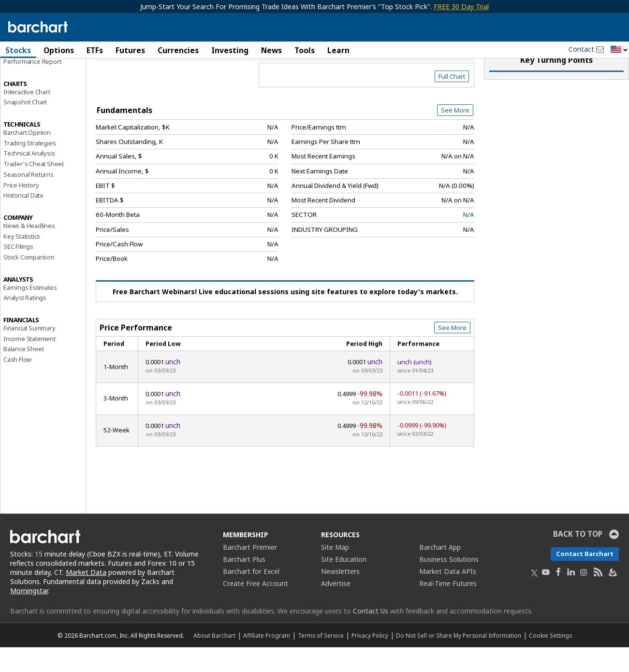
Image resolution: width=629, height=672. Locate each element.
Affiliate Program (267, 660)
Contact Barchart (585, 579)
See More (455, 135)
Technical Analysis (29, 178)
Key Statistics (22, 261)
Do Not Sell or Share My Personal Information (459, 660)
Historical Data (23, 220)
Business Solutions (449, 584)
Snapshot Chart (25, 127)
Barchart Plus (244, 584)
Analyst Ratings (25, 323)
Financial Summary (29, 353)
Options (59, 50)
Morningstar (29, 616)
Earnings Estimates (30, 312)
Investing (230, 50)
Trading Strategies (29, 168)
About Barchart (214, 660)
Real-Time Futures (448, 608)
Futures (130, 50)
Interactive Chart (27, 116)
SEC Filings (18, 272)
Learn (338, 50)
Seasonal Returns (29, 200)
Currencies (178, 50)
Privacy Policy (370, 660)
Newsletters (340, 596)
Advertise (336, 608)
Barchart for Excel (251, 596)
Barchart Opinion (27, 157)
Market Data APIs (448, 596)
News (271, 50)
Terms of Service (321, 660)
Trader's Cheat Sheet (34, 189)
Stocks (18, 50)
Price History (21, 210)
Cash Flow (17, 385)
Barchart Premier (250, 572)
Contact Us (371, 636)
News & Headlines (29, 251)
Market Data (86, 597)
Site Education (344, 584)
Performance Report (32, 86)
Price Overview (26, 76)
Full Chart (452, 101)
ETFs (95, 50)
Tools (305, 50)
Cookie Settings (550, 660)
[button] (619, 50)
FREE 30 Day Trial (461, 7)
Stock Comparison (29, 282)
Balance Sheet (23, 374)
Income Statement (29, 363)
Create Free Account (256, 608)
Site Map (335, 572)
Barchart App (440, 572)
